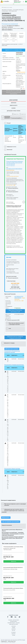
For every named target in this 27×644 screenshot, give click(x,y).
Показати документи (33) (12, 320)
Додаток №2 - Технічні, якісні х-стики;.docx (8, 430)
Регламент (14, 632)
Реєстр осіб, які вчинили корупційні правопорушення (14, 93)
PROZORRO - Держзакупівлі (14, 620)
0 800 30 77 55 (16, 1)
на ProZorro (5, 27)
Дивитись (14, 561)
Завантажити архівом (12, 349)
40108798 (18, 71)
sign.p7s (8, 360)
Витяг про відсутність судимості (14, 91)
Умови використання (12, 641)
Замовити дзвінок (16, 2)
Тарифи (14, 635)
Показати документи (12, 188)
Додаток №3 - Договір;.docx (8, 482)
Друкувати (6, 518)
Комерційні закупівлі (13, 624)
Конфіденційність (4, 641)
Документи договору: (12, 276)
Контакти (14, 629)
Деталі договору (11, 281)
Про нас (13, 630)
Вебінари (13, 634)
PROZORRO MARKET (14, 622)
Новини (14, 628)
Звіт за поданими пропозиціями (11, 522)
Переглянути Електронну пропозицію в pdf (15, 311)
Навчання (14, 626)
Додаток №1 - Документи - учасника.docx (8, 382)
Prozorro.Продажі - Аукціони (13, 623)
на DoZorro (10, 27)
